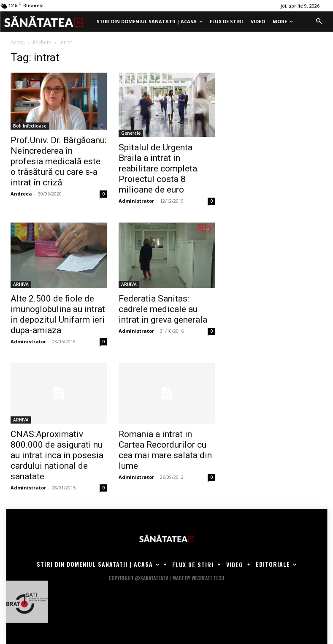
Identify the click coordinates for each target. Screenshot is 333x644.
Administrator (136, 201)
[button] (319, 22)
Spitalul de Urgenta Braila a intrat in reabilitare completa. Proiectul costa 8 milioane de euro (159, 168)
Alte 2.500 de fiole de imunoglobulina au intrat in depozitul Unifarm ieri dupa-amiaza (58, 314)
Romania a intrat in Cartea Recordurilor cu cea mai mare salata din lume (165, 450)
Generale (131, 133)
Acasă (18, 42)
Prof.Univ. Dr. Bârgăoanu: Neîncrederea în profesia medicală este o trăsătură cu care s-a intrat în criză (58, 161)
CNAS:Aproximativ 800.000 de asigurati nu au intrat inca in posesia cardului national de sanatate (57, 455)
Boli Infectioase (30, 126)
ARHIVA (21, 284)
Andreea (21, 194)
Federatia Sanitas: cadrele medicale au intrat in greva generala (163, 309)
